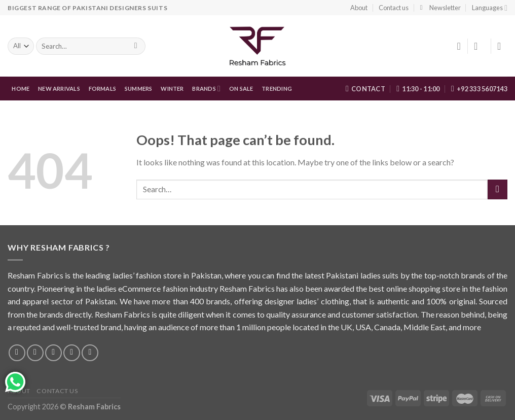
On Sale (241, 89)
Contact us (394, 8)
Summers (139, 89)
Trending (277, 89)
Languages (490, 8)
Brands (206, 89)
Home (21, 89)
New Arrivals (59, 89)
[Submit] (498, 189)
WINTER (172, 89)
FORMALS (103, 89)
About (359, 8)
